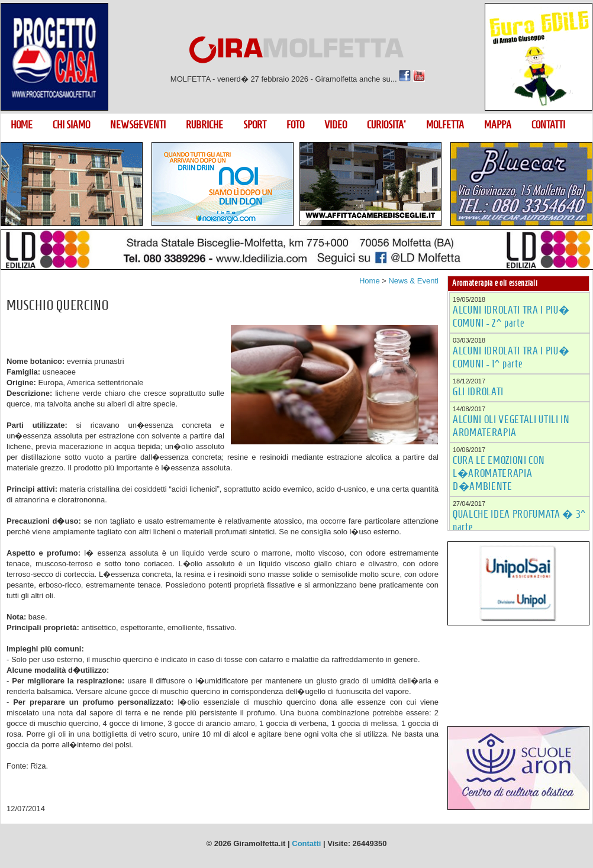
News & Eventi (413, 281)
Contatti (306, 843)
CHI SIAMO (71, 125)
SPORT (255, 125)
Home (370, 281)
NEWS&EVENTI (138, 125)
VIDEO (336, 125)
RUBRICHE (204, 125)
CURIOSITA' (386, 125)
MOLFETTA (445, 125)
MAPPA (498, 125)
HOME (22, 125)
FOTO (295, 125)
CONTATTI (548, 125)
